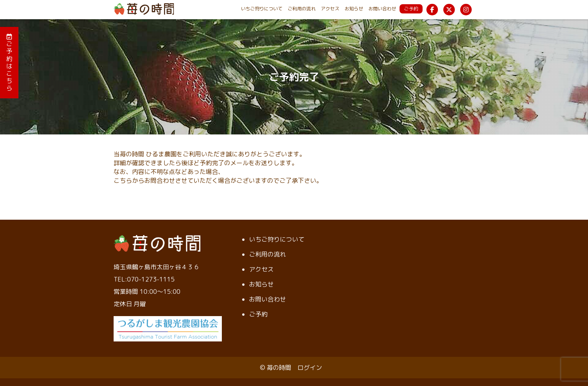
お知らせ (354, 9)
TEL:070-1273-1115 (144, 279)
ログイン (310, 368)
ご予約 (411, 9)
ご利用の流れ (302, 9)
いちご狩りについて (262, 9)
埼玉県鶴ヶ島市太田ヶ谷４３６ (157, 267)
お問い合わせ (382, 9)
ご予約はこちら (9, 63)
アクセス (330, 9)
